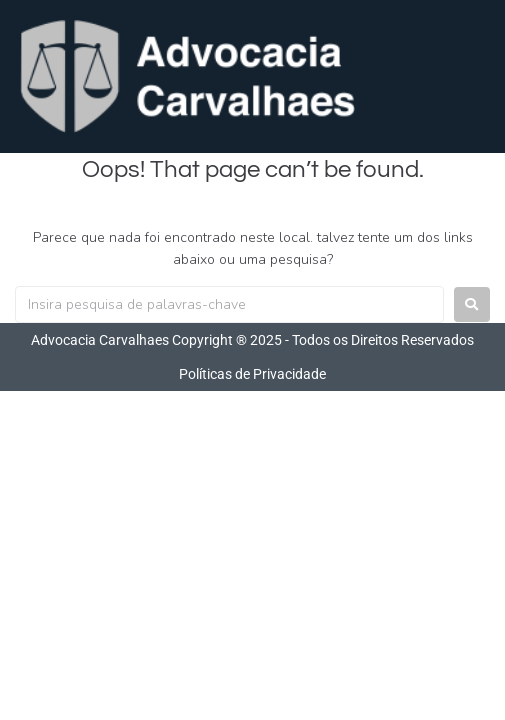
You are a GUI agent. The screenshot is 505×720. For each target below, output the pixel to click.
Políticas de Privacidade (252, 374)
